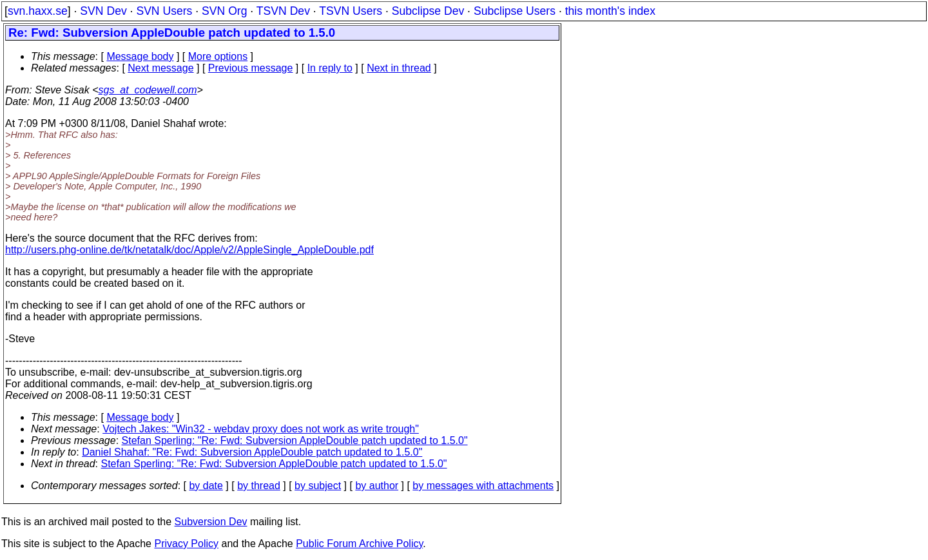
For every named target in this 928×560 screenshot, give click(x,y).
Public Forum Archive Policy (359, 544)
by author (377, 486)
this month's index (610, 11)
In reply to (330, 68)
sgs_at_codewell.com (148, 90)
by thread (259, 486)
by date (206, 486)
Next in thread (399, 68)
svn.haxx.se (38, 11)
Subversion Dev (211, 522)
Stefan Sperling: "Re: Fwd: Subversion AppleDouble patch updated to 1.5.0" (295, 440)
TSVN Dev (283, 11)
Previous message (251, 68)
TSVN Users (351, 11)
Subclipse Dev (428, 11)
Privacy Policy (186, 544)
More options (218, 56)
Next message (160, 68)
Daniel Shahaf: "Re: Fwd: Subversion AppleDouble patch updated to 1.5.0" (252, 452)
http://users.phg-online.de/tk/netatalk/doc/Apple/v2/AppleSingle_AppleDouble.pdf (189, 250)
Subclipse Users (515, 11)
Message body (140, 56)
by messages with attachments (483, 486)
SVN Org (224, 11)
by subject (318, 486)
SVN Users (164, 11)
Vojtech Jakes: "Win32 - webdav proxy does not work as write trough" (261, 429)
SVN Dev (103, 11)
